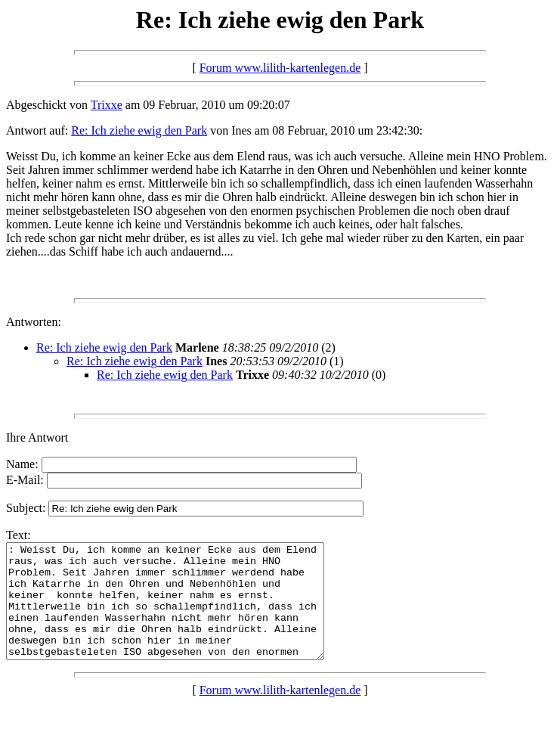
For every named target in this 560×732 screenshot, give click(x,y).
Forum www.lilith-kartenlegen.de (280, 68)
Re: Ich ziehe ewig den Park (139, 130)
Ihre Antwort (37, 437)
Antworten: (34, 322)
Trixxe (107, 105)
